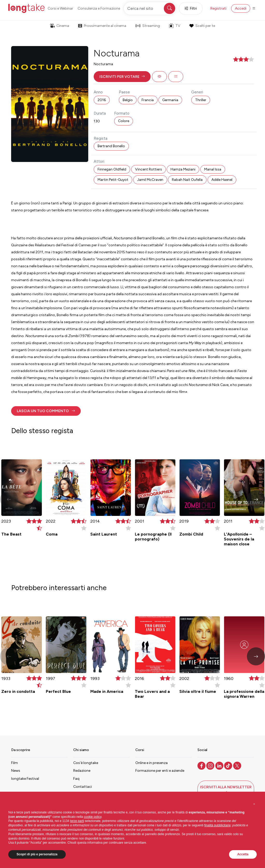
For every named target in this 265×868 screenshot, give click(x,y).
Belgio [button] (128, 100)
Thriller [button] (201, 100)
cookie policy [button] (93, 817)
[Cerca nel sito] (150, 8)
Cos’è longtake (86, 763)
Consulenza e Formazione (99, 8)
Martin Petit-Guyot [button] (113, 180)
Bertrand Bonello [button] (111, 146)
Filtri (191, 8)
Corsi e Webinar (60, 8)
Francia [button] (148, 100)
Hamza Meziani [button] (183, 169)
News (16, 771)
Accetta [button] (243, 854)
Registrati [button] (218, 8)
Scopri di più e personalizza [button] (37, 854)
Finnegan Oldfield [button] (112, 169)
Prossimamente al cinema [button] (102, 26)
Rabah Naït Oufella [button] (187, 180)
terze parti (77, 821)
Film (14, 763)
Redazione (82, 771)
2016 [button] (102, 100)
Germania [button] (170, 100)
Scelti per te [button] (202, 26)
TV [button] (175, 26)
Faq (76, 779)
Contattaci (83, 787)
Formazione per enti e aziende (160, 771)
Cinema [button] (60, 26)
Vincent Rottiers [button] (149, 169)
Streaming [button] (148, 26)
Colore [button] (124, 121)
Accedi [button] (241, 8)
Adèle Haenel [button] (222, 180)
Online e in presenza (152, 763)
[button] (122, 77)
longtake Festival (25, 779)
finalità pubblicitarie (217, 825)
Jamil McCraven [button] (150, 180)
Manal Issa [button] (213, 169)
